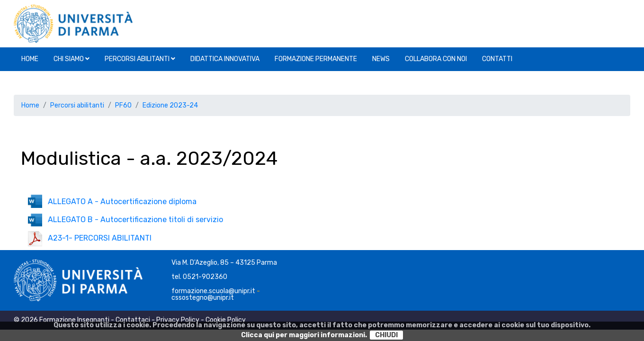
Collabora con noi (436, 59)
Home (30, 59)
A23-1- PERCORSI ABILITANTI (90, 238)
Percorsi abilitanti (140, 59)
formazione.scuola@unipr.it (213, 291)
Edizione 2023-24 (170, 105)
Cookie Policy (226, 320)
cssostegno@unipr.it (203, 298)
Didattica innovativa (225, 59)
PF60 (123, 105)
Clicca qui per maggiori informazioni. (304, 335)
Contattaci (133, 320)
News (381, 59)
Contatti (497, 59)
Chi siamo (72, 59)
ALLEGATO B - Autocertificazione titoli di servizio (125, 220)
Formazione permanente (316, 59)
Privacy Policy (178, 320)
